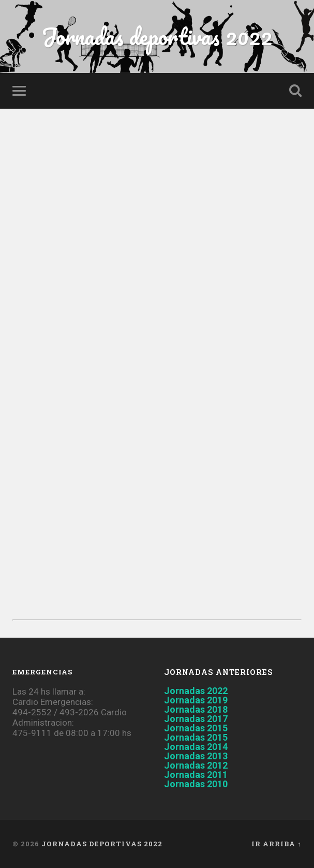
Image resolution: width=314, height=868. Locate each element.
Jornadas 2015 (196, 728)
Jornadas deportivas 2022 (157, 36)
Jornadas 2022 (196, 691)
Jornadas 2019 (196, 700)
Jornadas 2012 (196, 765)
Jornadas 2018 (196, 709)
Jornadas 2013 (196, 756)
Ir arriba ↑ (276, 844)
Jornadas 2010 (196, 784)
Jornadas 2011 (196, 775)
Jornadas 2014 (196, 747)
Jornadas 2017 (196, 719)
